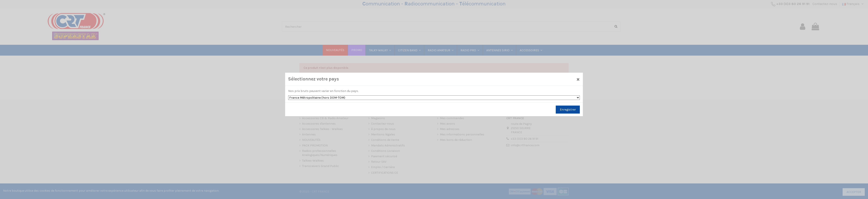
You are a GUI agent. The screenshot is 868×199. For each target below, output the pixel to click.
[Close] (578, 79)
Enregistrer (568, 110)
